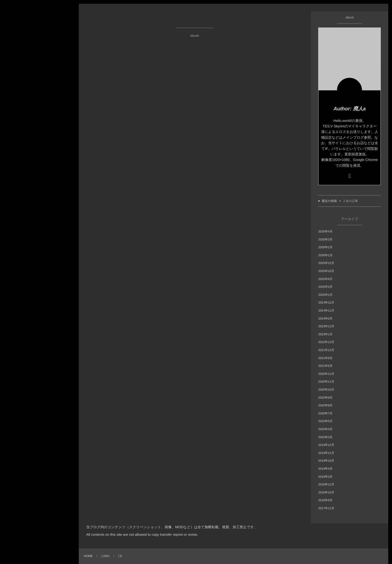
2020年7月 (325, 413)
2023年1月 (325, 334)
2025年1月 (325, 295)
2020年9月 (325, 398)
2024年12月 (326, 303)
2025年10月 (326, 271)
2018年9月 (325, 500)
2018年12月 (326, 484)
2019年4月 (325, 469)
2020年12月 (326, 374)
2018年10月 (326, 492)
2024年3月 (325, 319)
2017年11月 (326, 508)
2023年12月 (326, 326)
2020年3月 (325, 437)
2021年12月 (326, 350)
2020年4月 (325, 429)
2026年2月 (325, 247)
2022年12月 (326, 342)
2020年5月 (325, 421)
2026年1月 (325, 255)
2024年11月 (326, 311)
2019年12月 (326, 445)
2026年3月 (325, 239)
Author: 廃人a (350, 109)
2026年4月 (325, 231)
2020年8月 (325, 405)
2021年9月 (325, 358)
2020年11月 (326, 382)
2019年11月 (326, 453)
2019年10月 (326, 461)
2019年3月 (325, 477)
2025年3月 (325, 287)
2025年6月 (325, 279)
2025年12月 (326, 263)
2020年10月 (326, 390)
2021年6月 (325, 366)
